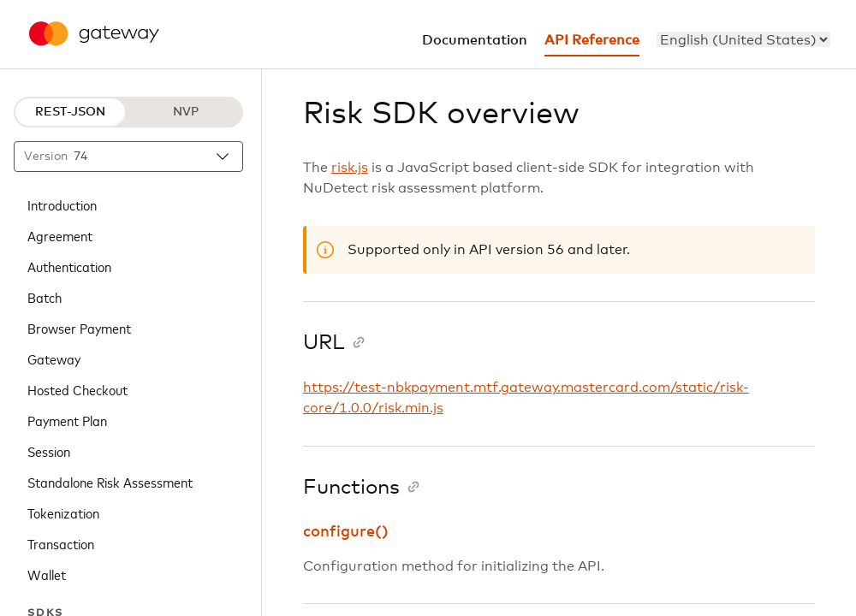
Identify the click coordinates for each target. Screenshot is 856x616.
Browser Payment (79, 328)
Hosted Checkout (77, 389)
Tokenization (63, 512)
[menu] (743, 39)
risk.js (350, 168)
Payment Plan (67, 420)
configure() (346, 532)
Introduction (62, 204)
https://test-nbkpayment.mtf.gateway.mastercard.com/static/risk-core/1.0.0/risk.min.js (526, 398)
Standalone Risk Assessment (110, 482)
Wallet (47, 574)
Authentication (69, 266)
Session (49, 451)
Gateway (54, 358)
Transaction (61, 543)
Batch (45, 297)
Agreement (60, 235)
